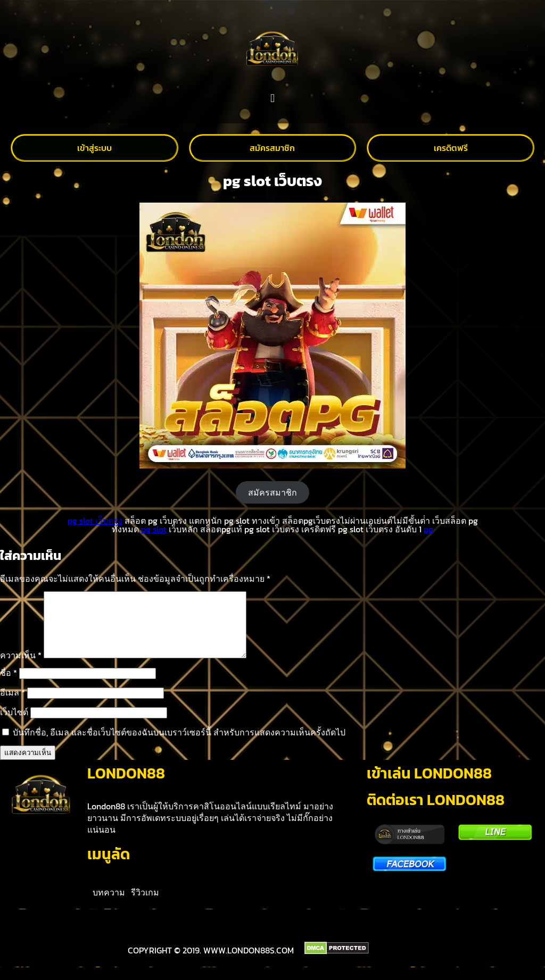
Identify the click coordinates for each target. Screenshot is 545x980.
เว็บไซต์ (14, 725)
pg (428, 529)
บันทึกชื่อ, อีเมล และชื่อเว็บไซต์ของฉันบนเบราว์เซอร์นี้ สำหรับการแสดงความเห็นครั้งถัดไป (179, 745)
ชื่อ (9, 685)
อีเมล (13, 705)
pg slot (154, 529)
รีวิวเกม (145, 905)
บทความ (109, 905)
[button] (272, 99)
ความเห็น (21, 668)
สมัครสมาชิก (272, 492)
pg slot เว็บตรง (95, 521)
